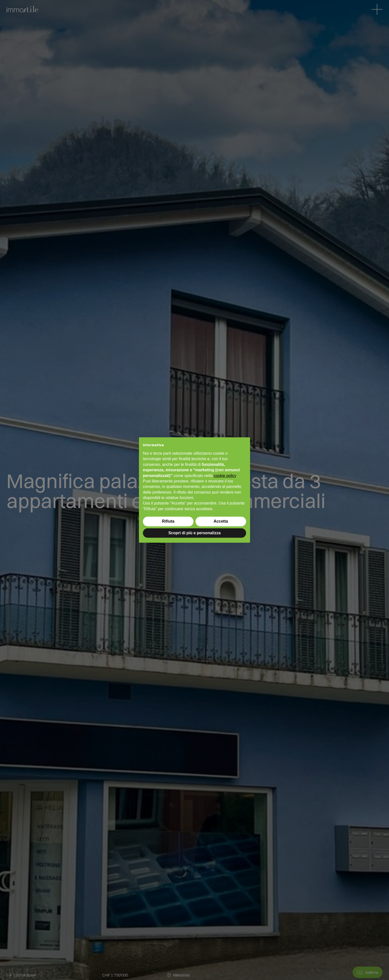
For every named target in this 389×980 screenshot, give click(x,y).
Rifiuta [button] (168, 521)
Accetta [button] (221, 521)
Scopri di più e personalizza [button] (195, 533)
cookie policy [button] (225, 476)
